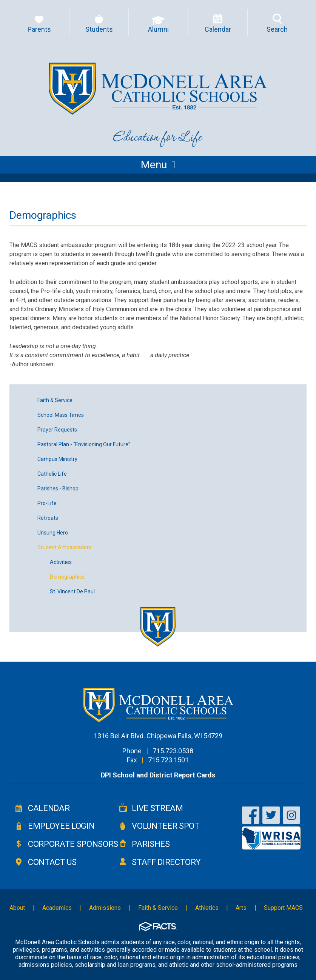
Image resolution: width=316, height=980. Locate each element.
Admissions (105, 908)
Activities (61, 562)
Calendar (49, 808)
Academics (57, 908)
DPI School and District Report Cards (158, 775)
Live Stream (157, 808)
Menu (158, 165)
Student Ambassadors (64, 547)
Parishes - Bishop (58, 488)
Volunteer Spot (166, 826)
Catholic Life (52, 474)
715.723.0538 (173, 751)
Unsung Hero (53, 533)
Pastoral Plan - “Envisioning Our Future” (84, 444)
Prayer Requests (57, 430)
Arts (241, 908)
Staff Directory (166, 862)
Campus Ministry (57, 459)
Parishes (151, 844)
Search (277, 29)
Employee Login (61, 826)
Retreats (48, 518)
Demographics (67, 577)
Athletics (207, 908)
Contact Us (52, 862)
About (17, 908)
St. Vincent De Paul (72, 591)
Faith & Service (55, 400)
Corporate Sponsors (73, 844)
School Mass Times (61, 415)
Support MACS (283, 908)
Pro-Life (47, 503)
